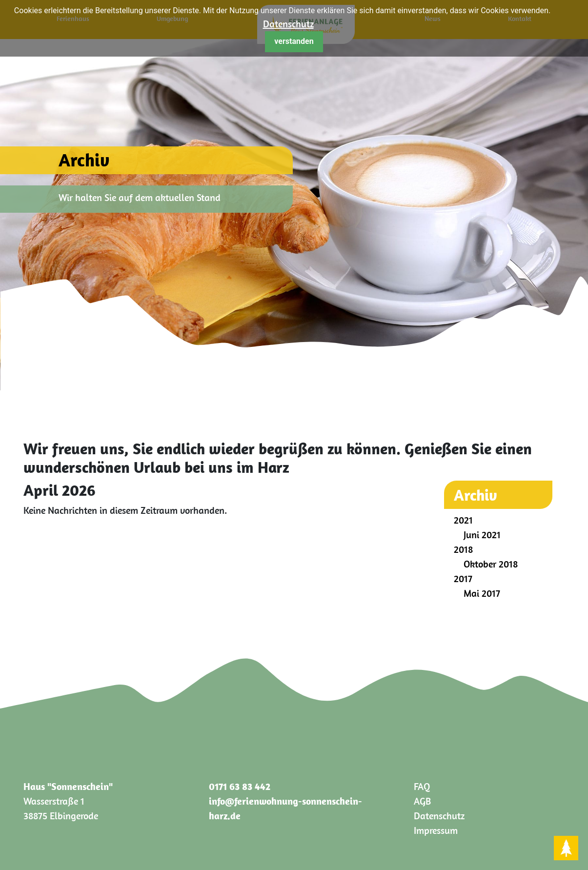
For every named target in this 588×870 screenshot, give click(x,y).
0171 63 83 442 (240, 786)
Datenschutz (288, 24)
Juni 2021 (482, 535)
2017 (463, 578)
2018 (463, 549)
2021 (463, 520)
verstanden (294, 41)
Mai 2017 (482, 593)
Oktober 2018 (491, 564)
